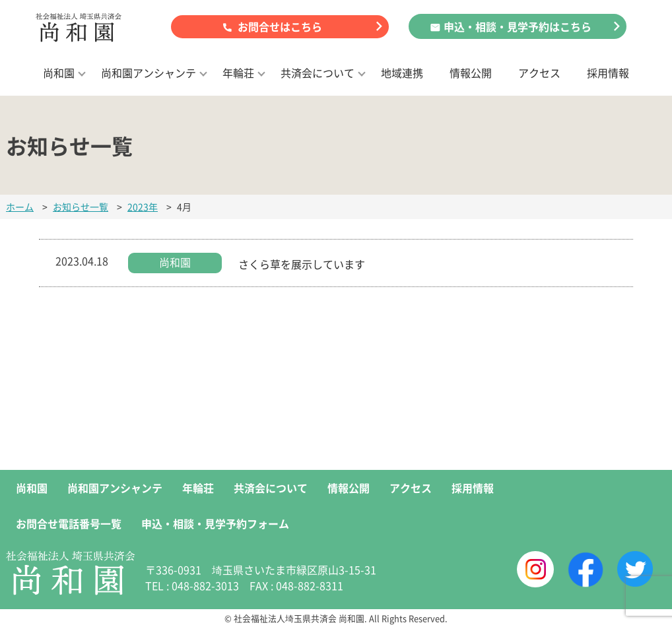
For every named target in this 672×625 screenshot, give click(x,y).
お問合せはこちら (280, 26)
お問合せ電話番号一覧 (69, 523)
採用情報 (608, 73)
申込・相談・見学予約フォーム (215, 523)
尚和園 (59, 73)
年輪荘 (238, 73)
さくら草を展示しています (302, 264)
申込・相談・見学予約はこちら (518, 26)
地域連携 (402, 73)
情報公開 (471, 73)
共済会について (318, 73)
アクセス (539, 73)
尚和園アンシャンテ (149, 73)
